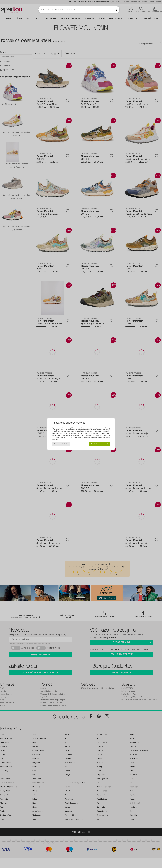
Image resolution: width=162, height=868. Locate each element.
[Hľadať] (115, 10)
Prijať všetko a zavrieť (99, 444)
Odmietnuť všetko (61, 444)
